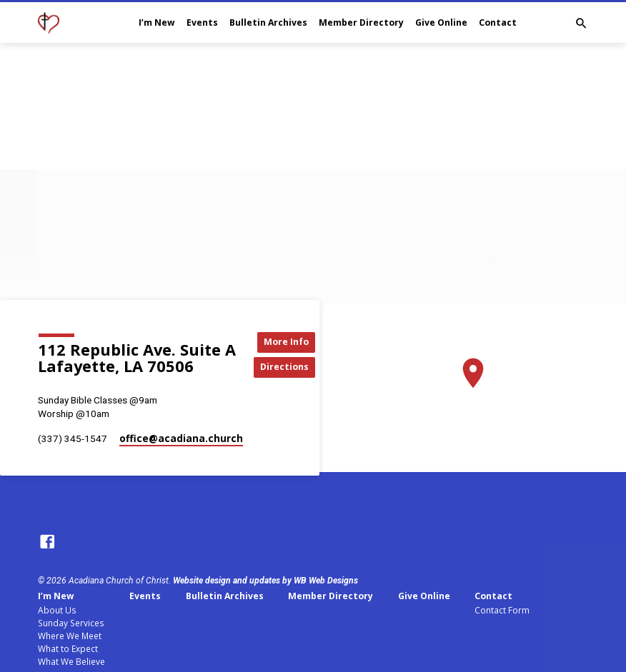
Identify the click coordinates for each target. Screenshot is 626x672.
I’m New (157, 22)
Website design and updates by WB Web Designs (265, 581)
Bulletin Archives (268, 22)
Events (202, 22)
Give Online (441, 22)
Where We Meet (70, 636)
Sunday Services (71, 623)
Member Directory (361, 22)
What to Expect (68, 648)
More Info (286, 341)
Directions (286, 367)
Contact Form (502, 610)
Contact (498, 22)
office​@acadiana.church (181, 438)
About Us (57, 610)
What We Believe (71, 661)
